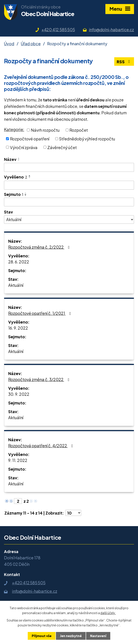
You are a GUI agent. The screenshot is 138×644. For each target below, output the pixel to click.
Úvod (9, 44)
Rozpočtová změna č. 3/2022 (40, 379)
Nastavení (98, 636)
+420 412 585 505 (58, 30)
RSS (124, 62)
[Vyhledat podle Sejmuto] (69, 202)
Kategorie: (14, 129)
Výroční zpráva (24, 147)
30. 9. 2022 (19, 394)
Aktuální (16, 285)
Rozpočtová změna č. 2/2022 (40, 247)
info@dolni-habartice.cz (111, 30)
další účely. (108, 613)
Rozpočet (79, 130)
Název (10, 159)
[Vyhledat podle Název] (69, 167)
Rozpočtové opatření (30, 139)
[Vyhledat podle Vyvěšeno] (69, 185)
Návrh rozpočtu (45, 130)
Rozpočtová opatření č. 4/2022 (41, 446)
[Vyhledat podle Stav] (69, 219)
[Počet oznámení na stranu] (73, 513)
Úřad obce (31, 44)
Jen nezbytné (71, 636)
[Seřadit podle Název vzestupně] (19, 158)
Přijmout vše (42, 636)
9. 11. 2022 (18, 460)
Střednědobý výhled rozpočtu (87, 139)
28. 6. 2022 (19, 262)
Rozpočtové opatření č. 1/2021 (40, 313)
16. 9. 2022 (18, 328)
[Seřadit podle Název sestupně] (19, 160)
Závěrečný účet (62, 147)
